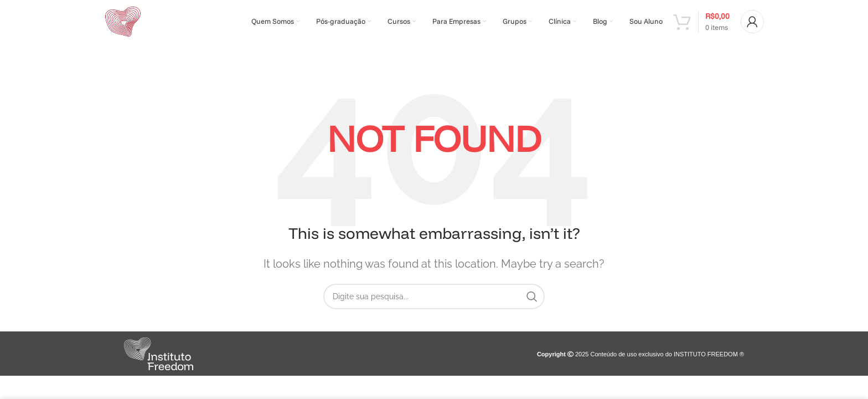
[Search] (434, 300)
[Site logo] (125, 23)
